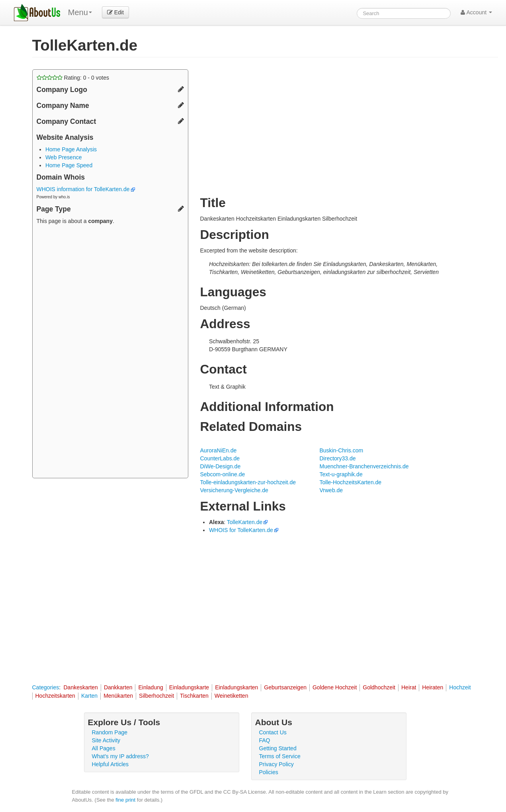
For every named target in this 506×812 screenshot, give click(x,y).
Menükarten (118, 696)
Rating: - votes (73, 78)
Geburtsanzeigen (285, 687)
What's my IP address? (120, 756)
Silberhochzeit (156, 696)
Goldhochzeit (379, 687)
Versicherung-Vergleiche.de (234, 490)
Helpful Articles (110, 764)
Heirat (409, 687)
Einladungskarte (189, 687)
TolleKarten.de (245, 522)
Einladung (150, 687)
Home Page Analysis (71, 149)
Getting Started (278, 748)
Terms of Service (280, 756)
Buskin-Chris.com (342, 450)
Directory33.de (338, 458)
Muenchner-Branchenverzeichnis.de (364, 466)
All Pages (104, 748)
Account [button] (476, 12)
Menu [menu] (80, 12)
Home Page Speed (69, 165)
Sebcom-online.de (223, 474)
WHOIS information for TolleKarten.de (86, 189)
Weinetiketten (232, 696)
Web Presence (64, 157)
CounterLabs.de (220, 458)
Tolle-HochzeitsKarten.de (351, 482)
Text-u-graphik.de (341, 474)
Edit (115, 12)
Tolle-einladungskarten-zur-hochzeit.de (248, 482)
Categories (46, 687)
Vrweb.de (331, 490)
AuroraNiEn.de (219, 450)
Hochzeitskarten (55, 696)
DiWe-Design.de (221, 466)
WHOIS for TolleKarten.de (241, 530)
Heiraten (433, 687)
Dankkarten (118, 687)
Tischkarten (194, 696)
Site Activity (106, 740)
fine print (125, 800)
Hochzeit (460, 687)
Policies (269, 772)
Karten (89, 696)
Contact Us (273, 732)
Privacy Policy (276, 764)
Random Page (110, 732)
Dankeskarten (80, 687)
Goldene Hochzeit (335, 687)
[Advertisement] (110, 352)
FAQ (265, 740)
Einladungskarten (236, 687)
